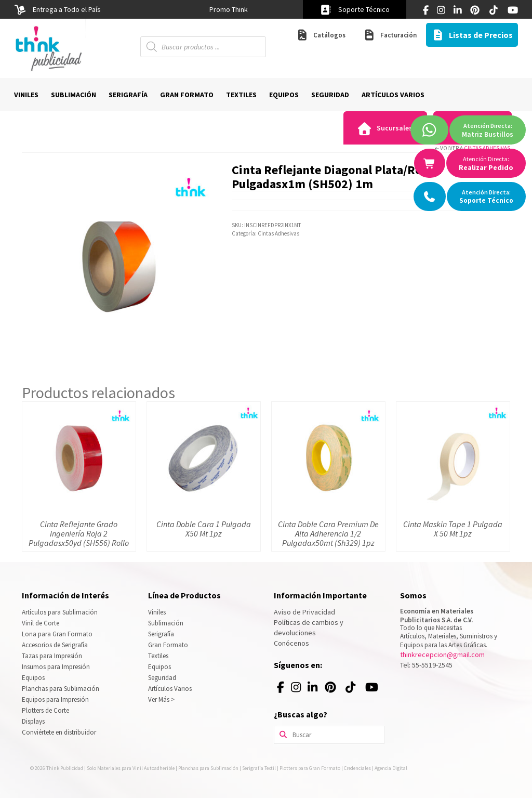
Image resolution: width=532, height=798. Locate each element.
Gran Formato (168, 645)
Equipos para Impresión (55, 699)
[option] (228, 9)
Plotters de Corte (45, 710)
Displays (33, 721)
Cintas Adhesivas (487, 148)
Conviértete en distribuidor (59, 732)
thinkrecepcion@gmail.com (442, 655)
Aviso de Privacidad (304, 612)
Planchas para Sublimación (61, 689)
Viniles (157, 612)
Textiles (158, 656)
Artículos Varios (170, 689)
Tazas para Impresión (52, 656)
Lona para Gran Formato (57, 634)
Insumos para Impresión (56, 667)
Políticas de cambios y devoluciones (309, 627)
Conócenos (291, 643)
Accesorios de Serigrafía (55, 645)
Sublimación (166, 623)
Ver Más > (161, 699)
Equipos (33, 678)
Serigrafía (161, 634)
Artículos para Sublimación (60, 612)
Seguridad (162, 678)
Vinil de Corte (41, 623)
